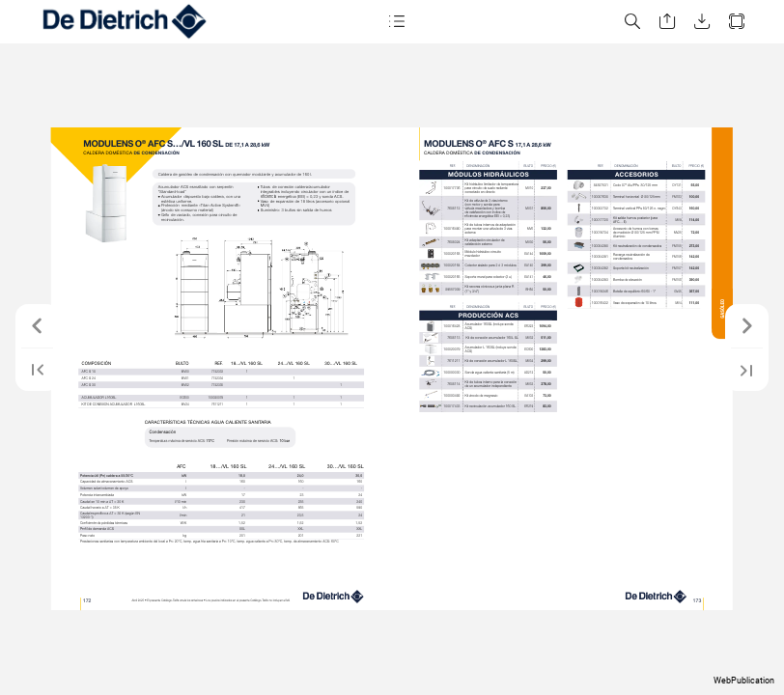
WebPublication (744, 681)
